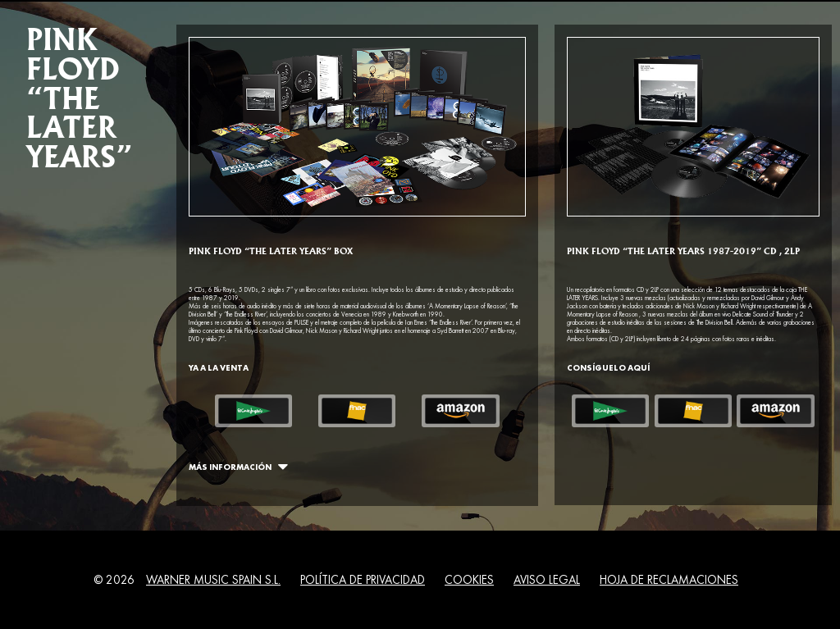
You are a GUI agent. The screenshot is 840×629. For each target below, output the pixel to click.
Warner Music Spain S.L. (213, 580)
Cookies (469, 580)
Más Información (235, 466)
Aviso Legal (547, 580)
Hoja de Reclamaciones (669, 580)
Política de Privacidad (363, 580)
